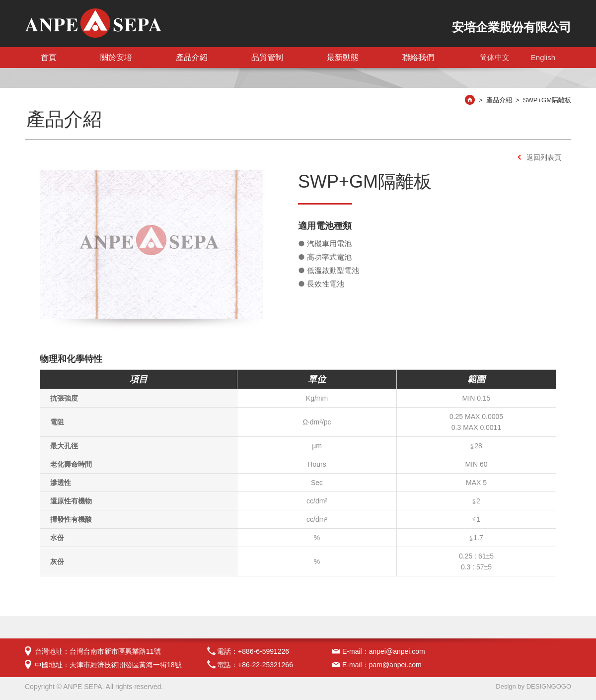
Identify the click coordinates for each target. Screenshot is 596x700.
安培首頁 (474, 102)
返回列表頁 (544, 157)
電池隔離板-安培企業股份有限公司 (93, 23)
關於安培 (116, 57)
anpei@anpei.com (397, 651)
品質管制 (267, 57)
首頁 (49, 57)
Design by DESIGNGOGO (533, 686)
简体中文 (495, 57)
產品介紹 (192, 57)
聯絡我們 (418, 57)
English (543, 57)
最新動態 (343, 57)
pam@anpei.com (395, 665)
